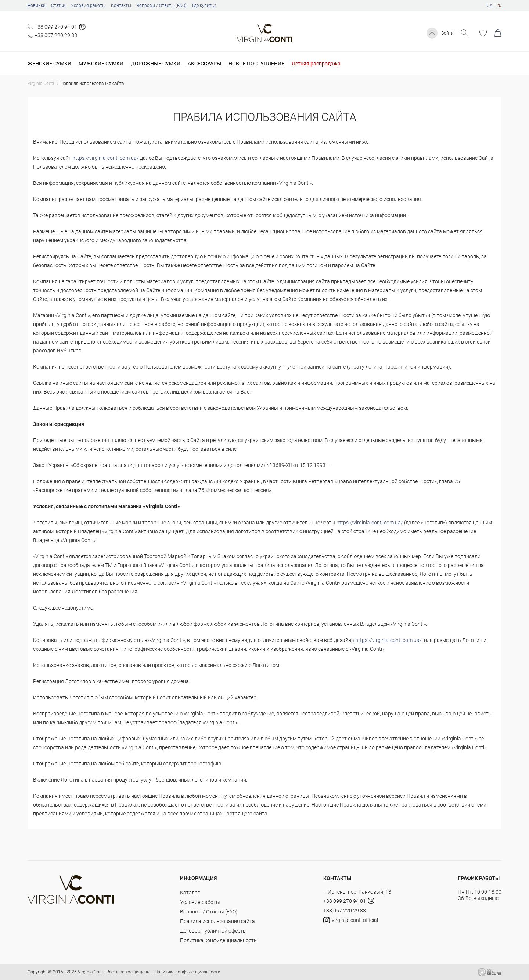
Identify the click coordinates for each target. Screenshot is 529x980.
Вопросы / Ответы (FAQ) (162, 6)
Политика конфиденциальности (218, 940)
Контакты (121, 6)
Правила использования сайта (217, 921)
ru (499, 6)
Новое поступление (256, 64)
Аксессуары (204, 64)
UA (490, 6)
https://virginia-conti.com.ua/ (106, 158)
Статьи (58, 6)
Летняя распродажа (316, 64)
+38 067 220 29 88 (56, 35)
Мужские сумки (101, 64)
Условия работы (88, 6)
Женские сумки (49, 64)
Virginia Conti (91, 972)
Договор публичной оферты (213, 931)
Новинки (37, 6)
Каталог (190, 893)
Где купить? (204, 6)
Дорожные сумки (156, 64)
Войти (446, 33)
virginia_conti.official (351, 920)
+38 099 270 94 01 (56, 27)
